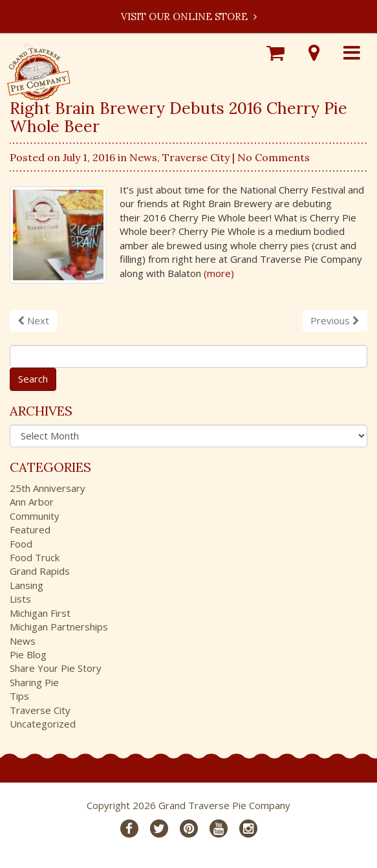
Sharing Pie (34, 682)
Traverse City (196, 157)
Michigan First (40, 613)
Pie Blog (28, 654)
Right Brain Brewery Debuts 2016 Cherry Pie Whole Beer (178, 117)
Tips (19, 696)
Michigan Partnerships (59, 627)
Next (33, 320)
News (143, 157)
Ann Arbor (32, 502)
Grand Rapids (40, 571)
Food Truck (35, 557)
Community (35, 516)
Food (21, 544)
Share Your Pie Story (56, 668)
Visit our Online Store (189, 17)
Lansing (27, 585)
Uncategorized (43, 724)
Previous (335, 320)
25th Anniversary (48, 488)
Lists (20, 599)
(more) (219, 273)
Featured (30, 529)
